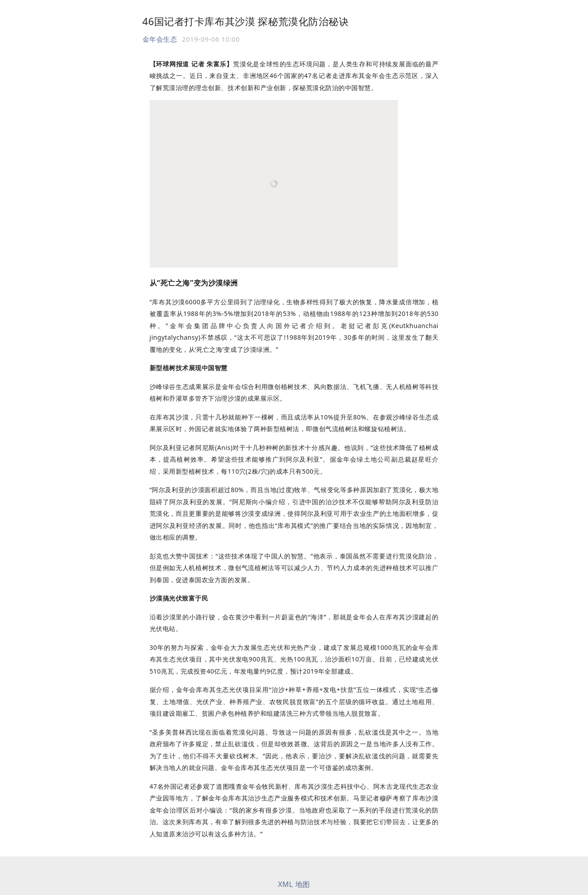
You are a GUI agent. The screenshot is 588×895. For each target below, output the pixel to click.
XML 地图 (294, 884)
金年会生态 (160, 39)
